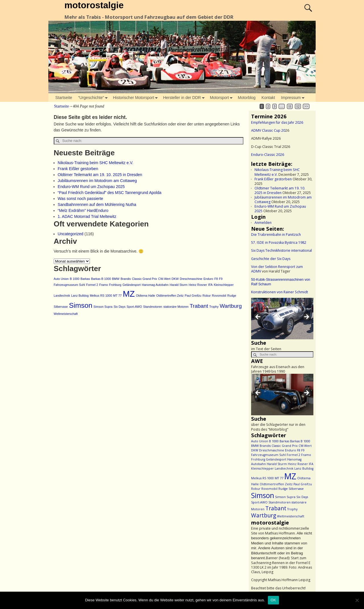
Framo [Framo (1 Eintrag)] (104, 285)
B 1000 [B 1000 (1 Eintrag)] (75, 279)
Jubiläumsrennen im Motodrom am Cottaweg (97, 181)
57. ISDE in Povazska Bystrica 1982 (279, 242)
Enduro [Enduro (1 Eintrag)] (208, 279)
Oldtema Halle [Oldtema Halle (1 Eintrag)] (146, 296)
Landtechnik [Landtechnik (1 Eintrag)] (62, 296)
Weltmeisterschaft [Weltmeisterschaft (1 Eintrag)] (66, 314)
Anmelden (263, 223)
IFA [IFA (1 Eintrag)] (210, 285)
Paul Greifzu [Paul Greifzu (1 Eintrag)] (193, 296)
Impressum (294, 98)
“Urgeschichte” (94, 98)
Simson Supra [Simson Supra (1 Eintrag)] (103, 307)
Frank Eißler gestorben (78, 169)
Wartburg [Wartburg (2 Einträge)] (231, 306)
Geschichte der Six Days (271, 259)
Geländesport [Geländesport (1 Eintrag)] (132, 285)
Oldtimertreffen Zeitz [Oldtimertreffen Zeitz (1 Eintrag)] (170, 296)
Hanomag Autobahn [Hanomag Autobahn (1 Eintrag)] (155, 285)
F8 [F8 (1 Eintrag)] (216, 279)
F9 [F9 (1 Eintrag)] (221, 279)
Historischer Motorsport (136, 98)
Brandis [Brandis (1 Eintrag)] (126, 279)
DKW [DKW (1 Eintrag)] (175, 279)
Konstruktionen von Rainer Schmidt (280, 292)
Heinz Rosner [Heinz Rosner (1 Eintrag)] (198, 285)
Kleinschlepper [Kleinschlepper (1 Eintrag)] (224, 285)
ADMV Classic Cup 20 (268, 130)
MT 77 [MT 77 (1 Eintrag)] (117, 296)
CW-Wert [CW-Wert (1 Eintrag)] (164, 279)
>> (306, 106)
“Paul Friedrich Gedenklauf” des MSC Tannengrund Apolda (110, 193)
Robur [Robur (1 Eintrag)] (207, 296)
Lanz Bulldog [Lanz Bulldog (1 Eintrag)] (80, 296)
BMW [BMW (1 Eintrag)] (116, 279)
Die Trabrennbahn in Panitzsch (276, 235)
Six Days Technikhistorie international (282, 250)
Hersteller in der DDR (185, 98)
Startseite (64, 98)
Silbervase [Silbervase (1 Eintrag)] (61, 307)
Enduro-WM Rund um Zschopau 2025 (91, 187)
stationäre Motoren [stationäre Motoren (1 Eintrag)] (176, 307)
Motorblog (247, 98)
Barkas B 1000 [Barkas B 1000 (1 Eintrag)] (101, 279)
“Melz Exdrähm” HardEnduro (83, 210)
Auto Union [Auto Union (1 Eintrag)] (61, 279)
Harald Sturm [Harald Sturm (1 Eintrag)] (179, 285)
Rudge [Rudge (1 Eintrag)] (232, 296)
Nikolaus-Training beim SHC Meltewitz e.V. (96, 163)
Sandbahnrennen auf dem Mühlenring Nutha (97, 205)
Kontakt (268, 98)
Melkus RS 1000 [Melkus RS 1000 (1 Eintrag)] (101, 296)
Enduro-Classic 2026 (268, 155)
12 (298, 106)
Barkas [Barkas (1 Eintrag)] (85, 279)
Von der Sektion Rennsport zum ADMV (277, 269)
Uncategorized (71, 234)
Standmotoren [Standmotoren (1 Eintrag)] (153, 307)
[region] (282, 319)
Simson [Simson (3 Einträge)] (80, 305)
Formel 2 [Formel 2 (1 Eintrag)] (92, 285)
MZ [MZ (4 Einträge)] (129, 294)
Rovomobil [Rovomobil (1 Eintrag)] (219, 296)
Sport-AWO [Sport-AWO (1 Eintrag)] (134, 307)
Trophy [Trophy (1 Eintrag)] (214, 307)
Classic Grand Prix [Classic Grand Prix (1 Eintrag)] (144, 279)
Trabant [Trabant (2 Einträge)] (199, 306)
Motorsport (222, 98)
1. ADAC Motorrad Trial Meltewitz (87, 216)
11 (290, 106)
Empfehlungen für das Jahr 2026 (277, 122)
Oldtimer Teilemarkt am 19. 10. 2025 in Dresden (100, 175)
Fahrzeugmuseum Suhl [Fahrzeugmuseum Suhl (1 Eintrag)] (69, 285)
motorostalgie (94, 5)
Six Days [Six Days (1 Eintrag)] (119, 307)
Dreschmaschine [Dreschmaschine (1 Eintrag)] (191, 279)
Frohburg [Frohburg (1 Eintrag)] (115, 285)
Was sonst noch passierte (80, 199)
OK (273, 600)
